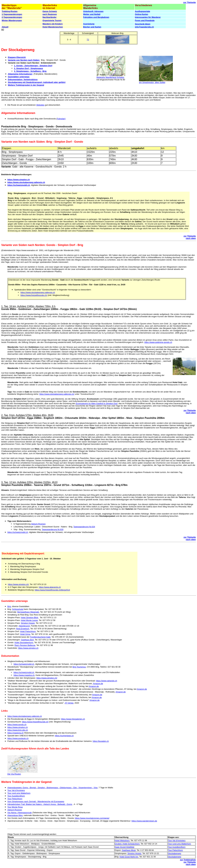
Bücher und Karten (92, 27)
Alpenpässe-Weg (15, 815)
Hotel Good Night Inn (129, 857)
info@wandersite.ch (144, 27)
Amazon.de (98, 683)
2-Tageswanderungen (12, 17)
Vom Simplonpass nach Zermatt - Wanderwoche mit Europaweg (36, 801)
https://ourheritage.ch (64, 736)
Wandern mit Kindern (53, 24)
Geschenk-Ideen (143, 24)
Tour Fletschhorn (15, 799)
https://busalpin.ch (101, 741)
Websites (40, 105)
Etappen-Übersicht (17, 57)
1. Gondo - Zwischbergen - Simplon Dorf (33, 66)
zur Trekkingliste (188, 860)
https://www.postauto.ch (18, 738)
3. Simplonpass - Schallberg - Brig (30, 71)
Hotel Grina (25, 634)
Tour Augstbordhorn (16, 796)
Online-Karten (141, 14)
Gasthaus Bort (27, 640)
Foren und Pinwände (145, 20)
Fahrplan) (61, 119)
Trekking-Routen (10, 11)
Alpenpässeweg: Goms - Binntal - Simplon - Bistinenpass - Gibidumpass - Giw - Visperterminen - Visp (52, 788)
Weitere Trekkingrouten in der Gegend (26, 85)
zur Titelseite (190, 2)
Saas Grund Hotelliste (125, 847)
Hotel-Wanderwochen (53, 27)
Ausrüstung (89, 24)
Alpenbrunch (24, 626)
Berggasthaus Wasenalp (28, 612)
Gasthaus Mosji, (129, 850)
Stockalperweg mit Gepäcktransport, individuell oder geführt (37, 82)
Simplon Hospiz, (28, 623)
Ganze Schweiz (50, 11)
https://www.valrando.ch (107, 681)
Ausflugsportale (142, 11)
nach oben (191, 238)
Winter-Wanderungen (12, 20)
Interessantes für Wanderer (148, 17)
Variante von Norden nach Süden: (24, 60)
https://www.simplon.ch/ (18, 584)
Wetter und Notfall (92, 14)
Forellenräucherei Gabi (40, 637)
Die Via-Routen (14, 774)
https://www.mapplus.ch (24, 675)
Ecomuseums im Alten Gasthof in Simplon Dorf (97, 403)
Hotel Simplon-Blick (29, 617)
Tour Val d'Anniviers (16, 790)
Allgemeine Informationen (20, 74)
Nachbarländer (49, 17)
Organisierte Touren (52, 20)
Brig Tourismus (79, 667)
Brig (9, 606)
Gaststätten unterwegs (19, 77)
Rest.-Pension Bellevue (25, 645)
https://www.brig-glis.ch (18, 730)
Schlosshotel (18, 609)
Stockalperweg (174, 853)
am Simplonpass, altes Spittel (152, 82)
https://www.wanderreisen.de (144, 821)
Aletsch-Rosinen (38, 524)
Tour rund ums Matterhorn (19, 793)
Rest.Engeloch (23, 629)
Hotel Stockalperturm (24, 642)
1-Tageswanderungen (12, 14)
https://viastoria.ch (15, 733)
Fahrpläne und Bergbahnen (96, 17)
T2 (88, 40)
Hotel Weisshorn (122, 840)
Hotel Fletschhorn (28, 631)
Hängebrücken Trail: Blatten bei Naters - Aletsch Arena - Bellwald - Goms (40, 804)
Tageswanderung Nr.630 (53, 529)
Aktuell (5, 27)
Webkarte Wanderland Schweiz (110, 77)
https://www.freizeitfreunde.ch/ (34, 295)
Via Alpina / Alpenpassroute (20, 813)
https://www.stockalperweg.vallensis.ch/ (57, 394)
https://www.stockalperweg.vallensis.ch (26, 182)
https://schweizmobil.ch (19, 185)
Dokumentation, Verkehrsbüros (23, 79)
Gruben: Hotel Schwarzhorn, (127, 844)
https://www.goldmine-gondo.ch (158, 342)
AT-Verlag (69, 703)
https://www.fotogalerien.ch (73, 719)
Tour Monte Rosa (15, 807)
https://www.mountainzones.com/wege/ (92, 818)
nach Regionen (50, 14)
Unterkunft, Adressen (93, 11)
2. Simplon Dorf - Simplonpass (29, 68)
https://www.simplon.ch (19, 180)
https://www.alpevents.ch (50, 587)
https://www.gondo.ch (17, 725)
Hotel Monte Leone (29, 620)
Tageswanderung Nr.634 (84, 527)
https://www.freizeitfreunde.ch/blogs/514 (52, 590)
